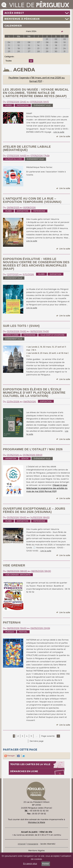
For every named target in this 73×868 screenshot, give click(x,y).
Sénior (25, 459)
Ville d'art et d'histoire (52, 335)
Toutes (9, 61)
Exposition (23, 211)
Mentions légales (36, 850)
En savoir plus (30, 864)
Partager (10, 756)
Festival (23, 632)
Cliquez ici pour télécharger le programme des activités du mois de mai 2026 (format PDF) (47, 488)
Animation (11, 459)
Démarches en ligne (24, 771)
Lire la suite (59, 132)
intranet (22, 844)
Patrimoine (23, 105)
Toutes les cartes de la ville (30, 764)
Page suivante (48, 736)
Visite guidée (12, 335)
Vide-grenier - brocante (18, 575)
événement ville (42, 105)
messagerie (33, 844)
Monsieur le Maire (37, 822)
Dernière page (37, 741)
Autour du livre (14, 159)
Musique (10, 632)
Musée (9, 105)
